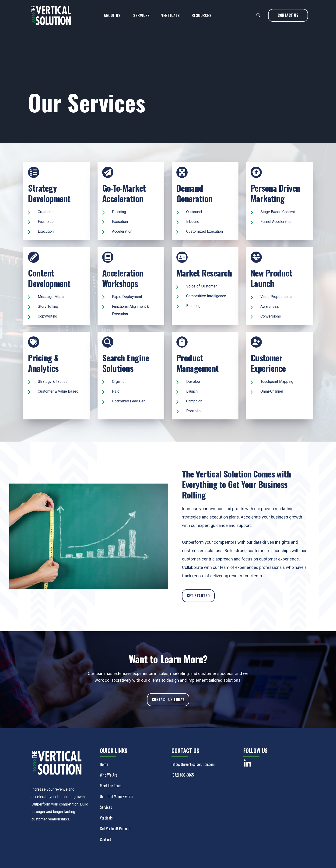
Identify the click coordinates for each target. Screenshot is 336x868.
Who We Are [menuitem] (109, 775)
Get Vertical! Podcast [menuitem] (115, 829)
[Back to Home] (51, 29)
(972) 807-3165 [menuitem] (183, 775)
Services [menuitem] (141, 20)
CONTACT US (288, 19)
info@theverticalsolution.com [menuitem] (193, 764)
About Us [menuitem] (112, 20)
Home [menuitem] (104, 764)
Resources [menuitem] (202, 20)
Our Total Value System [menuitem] (117, 796)
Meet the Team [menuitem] (111, 786)
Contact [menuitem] (105, 839)
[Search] (259, 19)
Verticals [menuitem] (171, 20)
